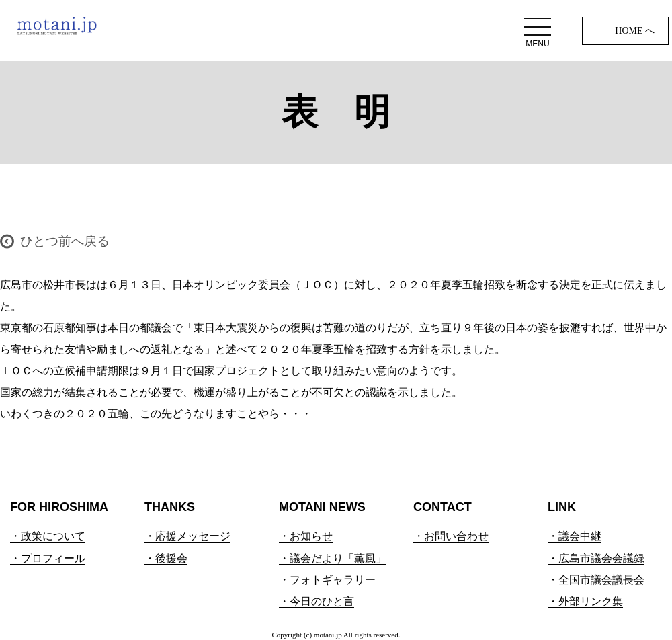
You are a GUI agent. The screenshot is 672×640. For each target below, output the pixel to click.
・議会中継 (575, 536)
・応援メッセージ (187, 536)
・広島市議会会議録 (596, 558)
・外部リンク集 (585, 601)
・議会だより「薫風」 (333, 558)
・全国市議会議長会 (596, 580)
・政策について (48, 536)
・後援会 (166, 558)
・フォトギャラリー (327, 580)
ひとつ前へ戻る (65, 241)
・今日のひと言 (317, 601)
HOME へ (635, 31)
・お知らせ (306, 536)
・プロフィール (48, 558)
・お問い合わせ (451, 536)
